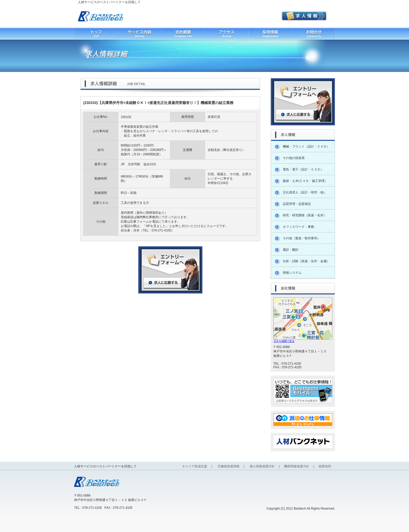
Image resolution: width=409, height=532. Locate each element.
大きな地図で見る (284, 341)
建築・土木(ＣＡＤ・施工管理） (305, 181)
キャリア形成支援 (195, 466)
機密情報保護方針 (297, 466)
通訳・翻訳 (291, 250)
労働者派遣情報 (228, 466)
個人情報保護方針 (262, 466)
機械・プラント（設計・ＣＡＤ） (306, 146)
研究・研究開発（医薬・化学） (305, 215)
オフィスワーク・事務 (298, 227)
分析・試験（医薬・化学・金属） (306, 261)
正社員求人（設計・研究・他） (305, 192)
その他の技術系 (294, 158)
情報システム (292, 273)
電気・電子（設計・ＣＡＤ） (303, 169)
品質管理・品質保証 (297, 204)
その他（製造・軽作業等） (302, 238)
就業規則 (325, 466)
